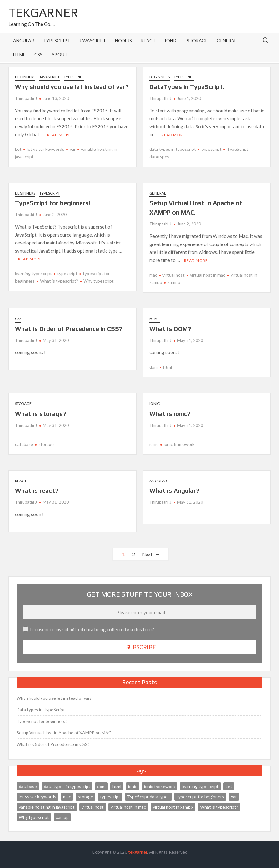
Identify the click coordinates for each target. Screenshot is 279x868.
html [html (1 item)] (117, 786)
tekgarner (138, 852)
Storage (197, 40)
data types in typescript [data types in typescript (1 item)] (67, 786)
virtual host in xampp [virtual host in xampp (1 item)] (173, 807)
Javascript (93, 40)
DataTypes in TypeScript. (187, 87)
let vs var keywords (46, 149)
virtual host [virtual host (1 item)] (93, 807)
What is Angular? (174, 490)
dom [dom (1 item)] (101, 786)
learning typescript (33, 273)
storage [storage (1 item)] (85, 796)
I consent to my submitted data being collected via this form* (92, 629)
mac (153, 275)
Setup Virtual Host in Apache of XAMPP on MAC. (65, 733)
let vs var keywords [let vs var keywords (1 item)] (37, 796)
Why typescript (99, 281)
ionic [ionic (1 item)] (133, 786)
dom (154, 367)
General (227, 40)
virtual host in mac (208, 275)
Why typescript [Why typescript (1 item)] (34, 817)
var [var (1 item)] (234, 796)
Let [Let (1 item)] (229, 786)
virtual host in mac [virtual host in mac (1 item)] (128, 807)
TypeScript (57, 40)
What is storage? (41, 413)
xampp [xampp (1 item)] (62, 817)
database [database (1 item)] (28, 786)
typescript (211, 149)
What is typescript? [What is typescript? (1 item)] (219, 807)
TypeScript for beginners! (53, 203)
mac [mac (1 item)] (67, 796)
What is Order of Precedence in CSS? (69, 328)
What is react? (37, 490)
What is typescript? (59, 281)
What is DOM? (170, 328)
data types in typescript (173, 149)
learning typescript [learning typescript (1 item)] (200, 786)
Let (18, 149)
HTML (19, 54)
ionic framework (179, 444)
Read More (59, 135)
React (148, 40)
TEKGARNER (43, 12)
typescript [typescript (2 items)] (110, 796)
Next (147, 554)
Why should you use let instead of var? (72, 87)
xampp (174, 282)
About (60, 54)
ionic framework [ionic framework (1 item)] (159, 786)
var (73, 149)
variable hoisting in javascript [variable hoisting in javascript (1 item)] (47, 807)
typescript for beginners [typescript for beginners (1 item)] (200, 796)
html (167, 367)
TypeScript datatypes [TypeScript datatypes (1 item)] (148, 796)
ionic (171, 40)
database (24, 444)
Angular (24, 40)
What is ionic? (170, 413)
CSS (38, 54)
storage (46, 444)
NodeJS (123, 40)
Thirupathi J (26, 98)
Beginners (25, 77)
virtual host (174, 275)
